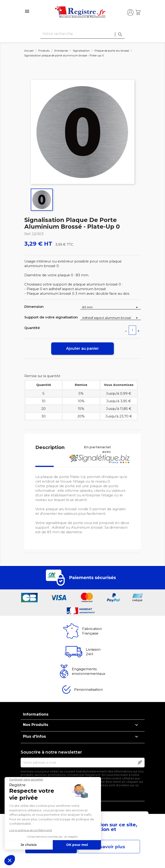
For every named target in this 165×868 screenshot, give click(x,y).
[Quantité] (132, 330)
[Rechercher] (83, 34)
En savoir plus (109, 847)
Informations (36, 714)
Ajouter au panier (82, 348)
